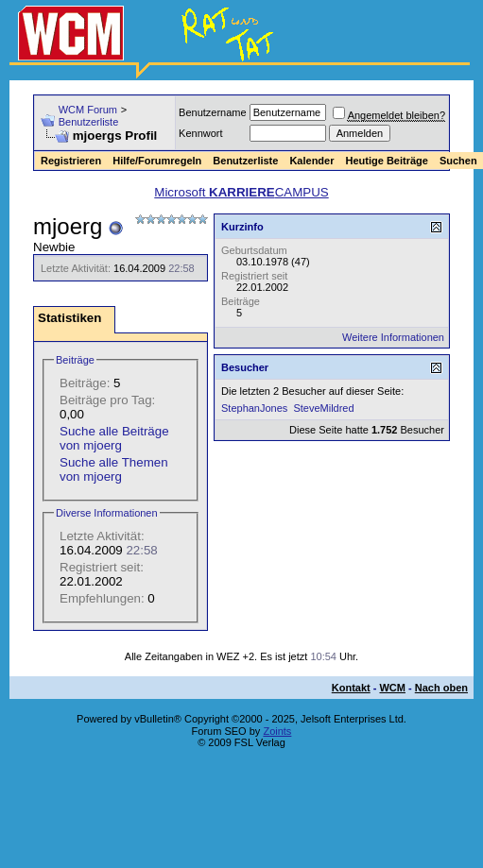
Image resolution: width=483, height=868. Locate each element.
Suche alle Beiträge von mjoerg (114, 438)
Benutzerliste (89, 122)
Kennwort (200, 133)
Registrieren (71, 161)
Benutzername (213, 112)
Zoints (277, 731)
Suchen (458, 161)
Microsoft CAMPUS (241, 192)
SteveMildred (323, 408)
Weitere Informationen (393, 337)
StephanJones (254, 408)
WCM (392, 688)
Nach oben (441, 688)
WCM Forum (88, 110)
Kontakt (351, 688)
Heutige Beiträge (386, 161)
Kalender (311, 161)
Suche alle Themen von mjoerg (114, 469)
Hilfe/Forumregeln (157, 161)
